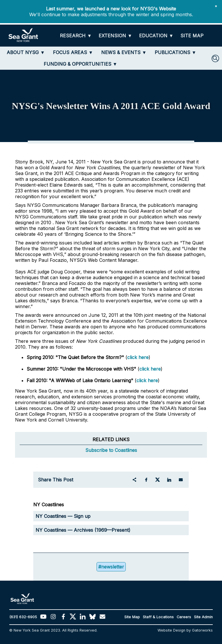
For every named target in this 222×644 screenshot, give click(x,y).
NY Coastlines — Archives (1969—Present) (83, 530)
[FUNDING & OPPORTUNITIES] (81, 64)
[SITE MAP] (192, 36)
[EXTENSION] (115, 36)
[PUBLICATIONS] (175, 52)
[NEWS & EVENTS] (124, 52)
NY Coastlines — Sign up (63, 516)
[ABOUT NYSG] (26, 52)
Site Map (132, 617)
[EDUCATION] (156, 36)
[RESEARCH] (76, 36)
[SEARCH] (215, 58)
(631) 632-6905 (23, 617)
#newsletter (111, 567)
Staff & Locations (158, 617)
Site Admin (203, 617)
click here (138, 357)
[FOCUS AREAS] (73, 52)
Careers (184, 617)
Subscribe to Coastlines (111, 450)
